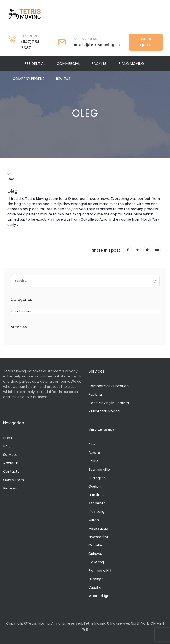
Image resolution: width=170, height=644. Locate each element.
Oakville (95, 545)
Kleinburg (96, 512)
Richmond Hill (100, 571)
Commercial (68, 64)
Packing (99, 64)
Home (8, 438)
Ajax (92, 444)
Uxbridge (96, 579)
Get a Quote (146, 42)
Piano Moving (131, 64)
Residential (35, 64)
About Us (11, 463)
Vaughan (96, 587)
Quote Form (14, 480)
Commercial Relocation (108, 386)
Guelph (95, 486)
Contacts (11, 471)
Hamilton (96, 495)
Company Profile (29, 79)
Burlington (97, 478)
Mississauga (98, 528)
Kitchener (97, 503)
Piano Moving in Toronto (109, 403)
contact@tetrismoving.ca (95, 45)
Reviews (63, 79)
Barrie (93, 461)
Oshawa (95, 554)
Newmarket (98, 537)
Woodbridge (99, 596)
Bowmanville (99, 470)
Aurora (94, 453)
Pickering (96, 562)
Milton (94, 520)
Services (10, 455)
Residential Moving (104, 411)
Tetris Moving (25, 14)
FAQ (7, 446)
